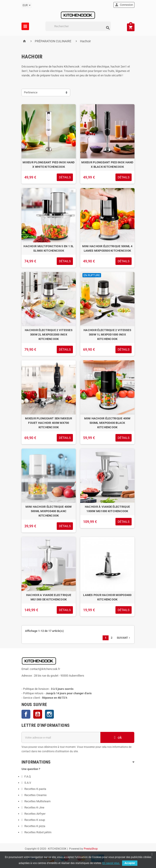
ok (117, 737)
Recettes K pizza (35, 826)
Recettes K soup (35, 820)
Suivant (124, 638)
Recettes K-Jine (35, 807)
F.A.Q (28, 776)
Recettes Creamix (36, 795)
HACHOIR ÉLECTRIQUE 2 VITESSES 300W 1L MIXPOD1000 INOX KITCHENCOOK (107, 335)
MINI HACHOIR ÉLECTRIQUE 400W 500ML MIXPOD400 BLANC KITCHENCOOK (49, 511)
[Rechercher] (78, 26)
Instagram (49, 714)
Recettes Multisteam (37, 801)
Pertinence (31, 92)
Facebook (26, 714)
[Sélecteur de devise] (27, 5)
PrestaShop (91, 849)
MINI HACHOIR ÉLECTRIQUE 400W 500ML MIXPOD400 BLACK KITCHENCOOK (107, 423)
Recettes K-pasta (36, 789)
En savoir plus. (111, 863)
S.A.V (28, 783)
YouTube (38, 714)
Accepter (130, 863)
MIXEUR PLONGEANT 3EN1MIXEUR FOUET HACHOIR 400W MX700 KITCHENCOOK (49, 423)
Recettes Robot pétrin (38, 832)
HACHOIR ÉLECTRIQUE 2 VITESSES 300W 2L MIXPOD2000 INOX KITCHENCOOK (49, 335)
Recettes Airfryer (35, 814)
